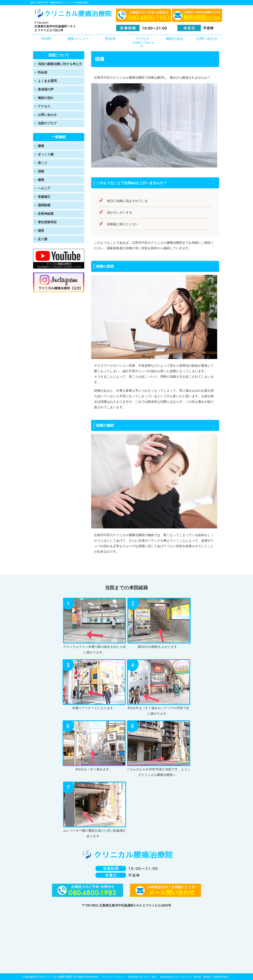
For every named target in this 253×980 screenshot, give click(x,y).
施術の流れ (175, 39)
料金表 (110, 39)
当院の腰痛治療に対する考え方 (60, 64)
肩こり (43, 163)
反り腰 (43, 239)
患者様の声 (46, 89)
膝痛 (41, 180)
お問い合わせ (207, 39)
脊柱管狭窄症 (47, 222)
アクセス (143, 42)
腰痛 (41, 146)
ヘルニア (44, 188)
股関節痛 (44, 205)
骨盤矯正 (44, 197)
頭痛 (41, 171)
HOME (46, 39)
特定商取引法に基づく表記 (142, 977)
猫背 (41, 231)
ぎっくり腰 (46, 154)
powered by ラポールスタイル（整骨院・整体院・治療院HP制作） (195, 977)
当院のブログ (47, 123)
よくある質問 (47, 81)
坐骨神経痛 (46, 214)
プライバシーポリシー (113, 977)
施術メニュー (78, 39)
